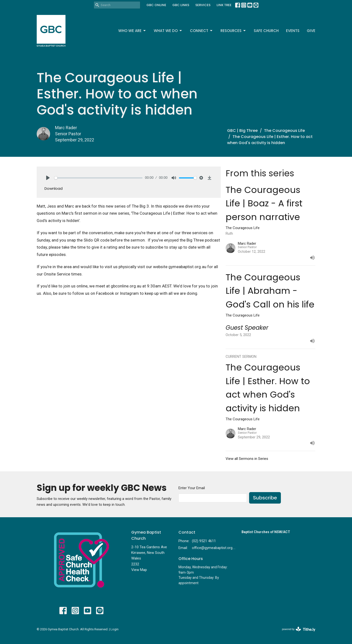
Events (293, 31)
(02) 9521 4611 (204, 541)
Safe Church (266, 31)
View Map (139, 570)
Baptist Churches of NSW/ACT (266, 532)
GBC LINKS (181, 5)
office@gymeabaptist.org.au (214, 548)
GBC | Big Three (242, 131)
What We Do (168, 31)
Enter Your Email (192, 488)
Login (115, 629)
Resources (233, 31)
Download (54, 188)
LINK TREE (224, 5)
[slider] (98, 178)
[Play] (48, 178)
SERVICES (203, 5)
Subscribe (265, 498)
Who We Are (132, 31)
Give (311, 31)
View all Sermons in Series (247, 459)
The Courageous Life (284, 131)
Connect (202, 31)
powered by (299, 629)
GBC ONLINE (156, 5)
